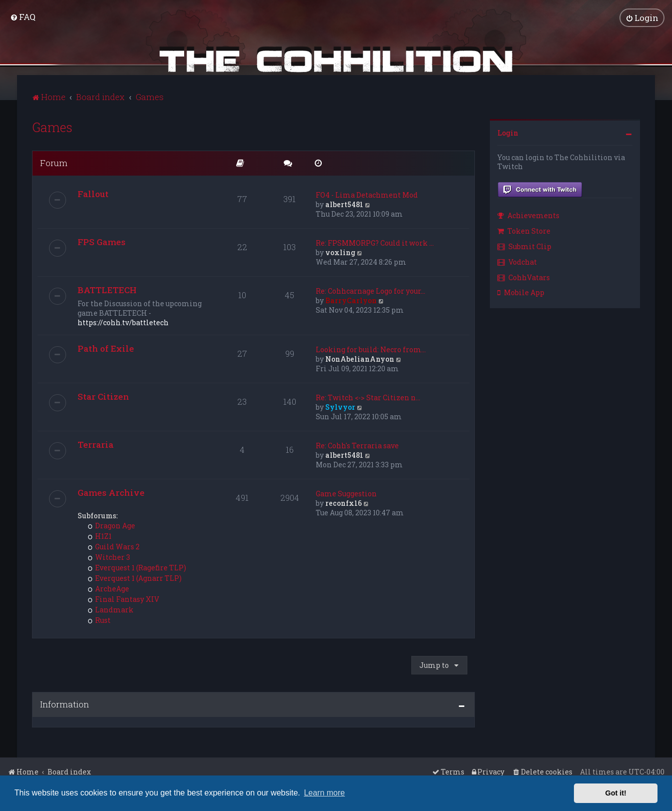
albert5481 (344, 204)
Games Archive (111, 492)
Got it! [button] (616, 793)
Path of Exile (106, 348)
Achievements (528, 215)
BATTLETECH (107, 289)
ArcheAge (109, 588)
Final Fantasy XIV (124, 599)
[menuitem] (23, 17)
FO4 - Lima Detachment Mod (367, 194)
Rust (99, 620)
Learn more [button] (324, 793)
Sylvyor (340, 407)
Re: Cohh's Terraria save (357, 445)
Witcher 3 (109, 557)
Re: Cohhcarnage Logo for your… (371, 290)
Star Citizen (103, 396)
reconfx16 (344, 503)
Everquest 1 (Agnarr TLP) (135, 578)
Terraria (96, 444)
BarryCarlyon (351, 300)
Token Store (524, 231)
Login (508, 132)
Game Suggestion (346, 493)
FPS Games (102, 241)
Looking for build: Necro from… (371, 349)
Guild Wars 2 (114, 546)
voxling (340, 252)
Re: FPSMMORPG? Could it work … (375, 242)
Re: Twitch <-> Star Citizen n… (368, 397)
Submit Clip (524, 246)
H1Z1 (100, 536)
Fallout (93, 193)
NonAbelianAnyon (360, 358)
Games (52, 127)
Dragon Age (112, 525)
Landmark (111, 609)
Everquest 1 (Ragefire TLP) (137, 567)
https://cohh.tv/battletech (123, 322)
